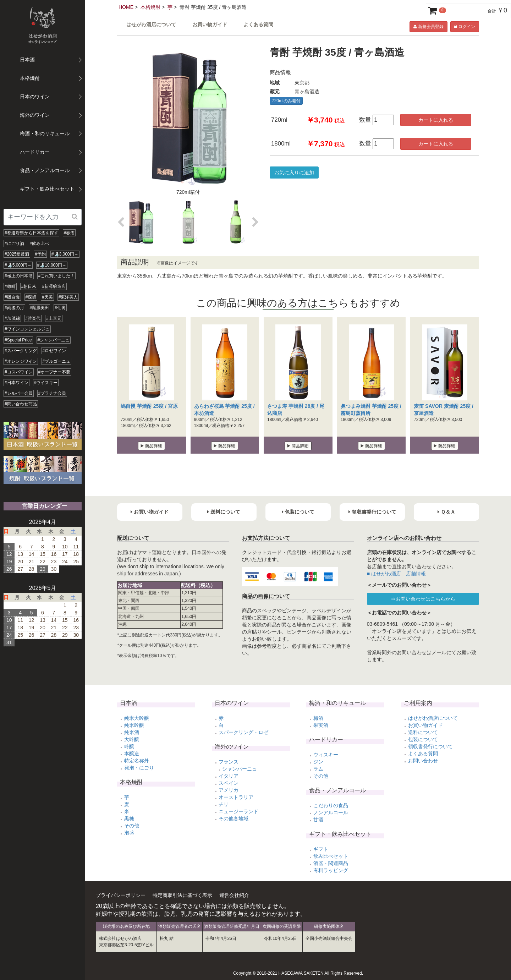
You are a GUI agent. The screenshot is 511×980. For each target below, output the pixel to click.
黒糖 (129, 819)
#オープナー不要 (54, 372)
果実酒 (321, 725)
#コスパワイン (19, 372)
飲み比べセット (331, 856)
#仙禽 (60, 308)
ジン (318, 762)
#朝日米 (29, 286)
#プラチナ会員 (52, 393)
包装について (423, 739)
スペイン (229, 783)
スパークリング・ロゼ (243, 732)
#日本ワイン (17, 383)
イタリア (229, 776)
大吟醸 (132, 739)
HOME (126, 7)
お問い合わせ (423, 761)
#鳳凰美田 (40, 308)
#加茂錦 (12, 318)
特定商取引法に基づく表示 (182, 895)
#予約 (40, 254)
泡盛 (129, 833)
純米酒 (132, 732)
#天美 (47, 297)
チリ (224, 804)
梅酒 (318, 718)
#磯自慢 (12, 297)
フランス (229, 762)
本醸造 (132, 754)
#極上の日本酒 (19, 276)
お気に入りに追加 (294, 173)
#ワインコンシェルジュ (27, 329)
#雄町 (10, 286)
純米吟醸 (134, 725)
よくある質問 (258, 25)
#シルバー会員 (19, 393)
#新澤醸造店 (54, 286)
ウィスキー (326, 755)
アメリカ (229, 790)
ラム (318, 769)
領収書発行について (430, 746)
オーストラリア (236, 797)
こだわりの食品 (331, 805)
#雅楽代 (33, 318)
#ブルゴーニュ (57, 361)
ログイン (465, 27)
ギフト (321, 849)
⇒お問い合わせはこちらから (423, 599)
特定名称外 (137, 761)
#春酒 (69, 233)
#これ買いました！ (57, 276)
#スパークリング (21, 351)
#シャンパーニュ (54, 340)
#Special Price (18, 340)
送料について (423, 732)
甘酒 (318, 820)
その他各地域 (233, 819)
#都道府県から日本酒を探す (31, 233)
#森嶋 (31, 297)
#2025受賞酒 (17, 254)
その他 (132, 826)
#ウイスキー (46, 383)
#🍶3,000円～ (65, 254)
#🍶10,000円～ (52, 265)
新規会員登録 (428, 27)
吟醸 (129, 746)
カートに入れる (436, 120)
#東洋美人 (68, 297)
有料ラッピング (331, 870)
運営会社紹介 (234, 895)
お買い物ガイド (210, 25)
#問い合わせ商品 (21, 404)
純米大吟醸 (137, 718)
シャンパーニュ (240, 769)
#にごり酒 (14, 243)
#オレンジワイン (21, 361)
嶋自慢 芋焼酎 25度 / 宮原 (149, 406)
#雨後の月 (14, 308)
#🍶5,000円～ (18, 265)
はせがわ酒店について (151, 25)
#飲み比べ (40, 243)
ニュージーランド (238, 811)
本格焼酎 (150, 7)
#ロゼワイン (54, 351)
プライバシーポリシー (121, 895)
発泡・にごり (139, 768)
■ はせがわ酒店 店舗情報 (396, 574)
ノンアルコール (331, 812)
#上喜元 (54, 318)
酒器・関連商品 (331, 863)
